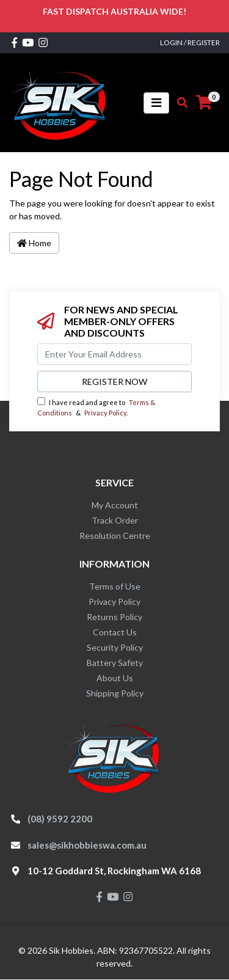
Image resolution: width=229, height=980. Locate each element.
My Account (115, 505)
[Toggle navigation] (156, 103)
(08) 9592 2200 (60, 819)
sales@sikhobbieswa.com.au (87, 845)
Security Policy (115, 647)
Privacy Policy (105, 413)
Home (34, 243)
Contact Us (115, 632)
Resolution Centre (115, 536)
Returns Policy (114, 617)
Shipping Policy (115, 693)
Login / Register (190, 42)
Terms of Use (115, 586)
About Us (115, 678)
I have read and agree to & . (96, 407)
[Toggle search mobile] (179, 103)
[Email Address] (114, 354)
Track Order (115, 520)
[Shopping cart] (204, 103)
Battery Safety (115, 663)
